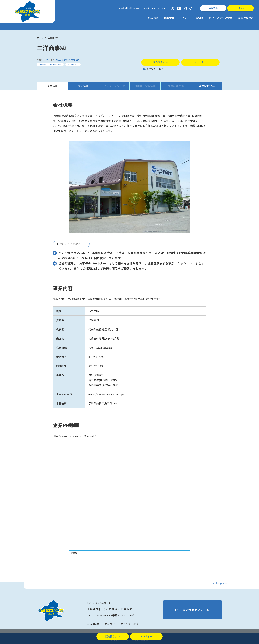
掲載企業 (169, 18)
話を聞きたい (160, 62)
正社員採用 (74, 64)
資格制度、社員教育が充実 (51, 64)
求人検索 (153, 18)
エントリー (200, 62)
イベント (185, 18)
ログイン (240, 8)
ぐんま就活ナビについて (155, 8)
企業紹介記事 (207, 86)
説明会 (200, 18)
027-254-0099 (102, 615)
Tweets (73, 553)
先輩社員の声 (246, 18)
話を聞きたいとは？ (153, 69)
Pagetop (221, 583)
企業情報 (52, 86)
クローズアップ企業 (221, 18)
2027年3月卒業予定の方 (129, 8)
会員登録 (213, 8)
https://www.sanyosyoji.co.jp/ (106, 394)
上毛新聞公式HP (94, 624)
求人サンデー (111, 624)
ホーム (40, 38)
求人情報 (83, 86)
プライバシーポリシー (131, 624)
